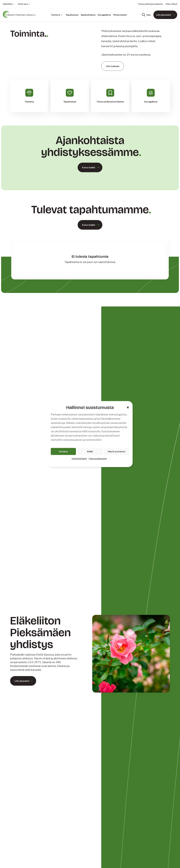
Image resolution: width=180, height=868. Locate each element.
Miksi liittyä (171, 4)
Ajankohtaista (88, 15)
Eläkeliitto (8, 4)
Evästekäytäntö (79, 458)
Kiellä (90, 451)
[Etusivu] (20, 14)
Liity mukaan (113, 66)
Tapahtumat (72, 15)
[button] (128, 407)
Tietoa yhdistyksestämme (150, 4)
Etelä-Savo (23, 4)
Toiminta (57, 15)
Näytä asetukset (117, 451)
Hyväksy (63, 451)
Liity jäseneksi (164, 15)
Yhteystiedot (120, 15)
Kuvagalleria (104, 15)
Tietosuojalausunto (98, 458)
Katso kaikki (89, 167)
